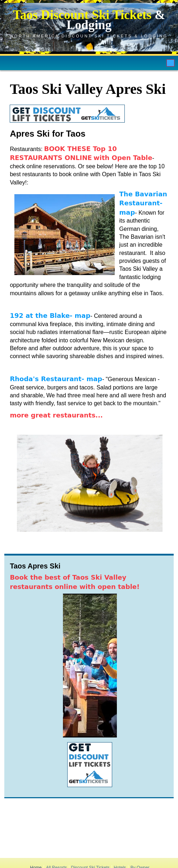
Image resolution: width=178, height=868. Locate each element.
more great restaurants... (56, 415)
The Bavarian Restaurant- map (143, 203)
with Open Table (123, 158)
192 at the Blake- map (50, 316)
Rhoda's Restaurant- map (56, 379)
